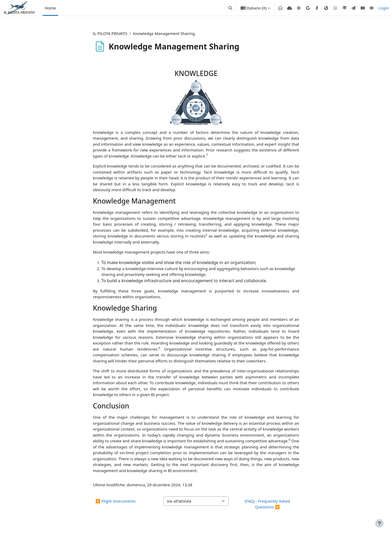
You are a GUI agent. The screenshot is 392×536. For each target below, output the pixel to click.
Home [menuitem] (50, 8)
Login (384, 8)
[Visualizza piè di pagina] (379, 523)
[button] (230, 8)
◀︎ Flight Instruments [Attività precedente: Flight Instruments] (116, 501)
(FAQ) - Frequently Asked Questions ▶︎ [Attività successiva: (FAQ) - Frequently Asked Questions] (267, 504)
